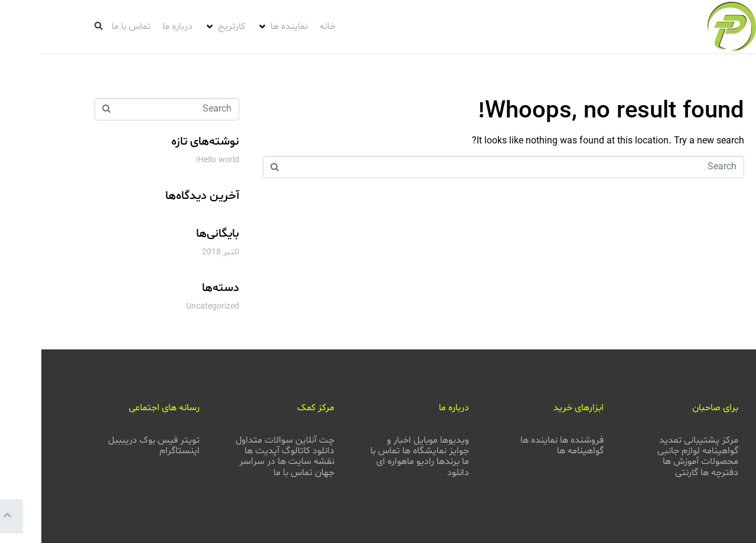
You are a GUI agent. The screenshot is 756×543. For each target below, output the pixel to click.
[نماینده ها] (241, 27)
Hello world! (176, 160)
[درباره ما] (136, 27)
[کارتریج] (183, 27)
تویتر (149, 440)
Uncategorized (171, 307)
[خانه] (286, 27)
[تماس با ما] (90, 27)
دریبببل (81, 440)
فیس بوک (117, 440)
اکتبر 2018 (179, 252)
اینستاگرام (138, 451)
